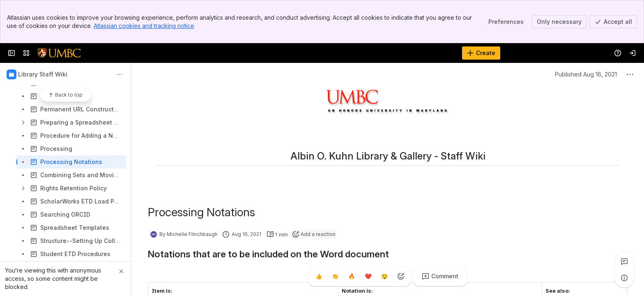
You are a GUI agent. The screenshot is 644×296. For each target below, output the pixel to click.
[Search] (301, 53)
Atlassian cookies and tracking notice (144, 26)
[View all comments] (624, 261)
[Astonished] (384, 276)
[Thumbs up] (319, 276)
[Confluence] (59, 53)
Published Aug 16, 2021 (586, 74)
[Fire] (352, 276)
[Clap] (335, 276)
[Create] (481, 53)
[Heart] (368, 276)
